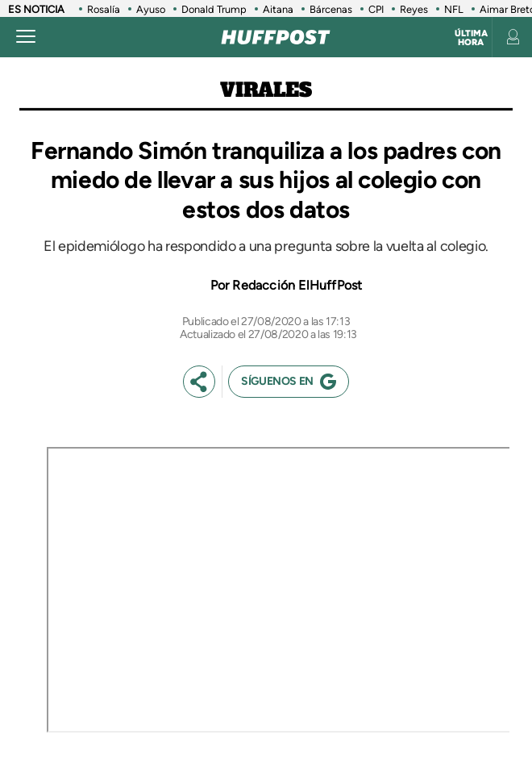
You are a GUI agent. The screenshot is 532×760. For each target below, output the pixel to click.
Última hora (471, 38)
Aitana (278, 9)
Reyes (414, 9)
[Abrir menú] (26, 37)
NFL (454, 9)
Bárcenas (331, 9)
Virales (266, 90)
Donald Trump (214, 9)
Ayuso (151, 9)
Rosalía (104, 9)
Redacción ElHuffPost (297, 285)
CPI (376, 9)
